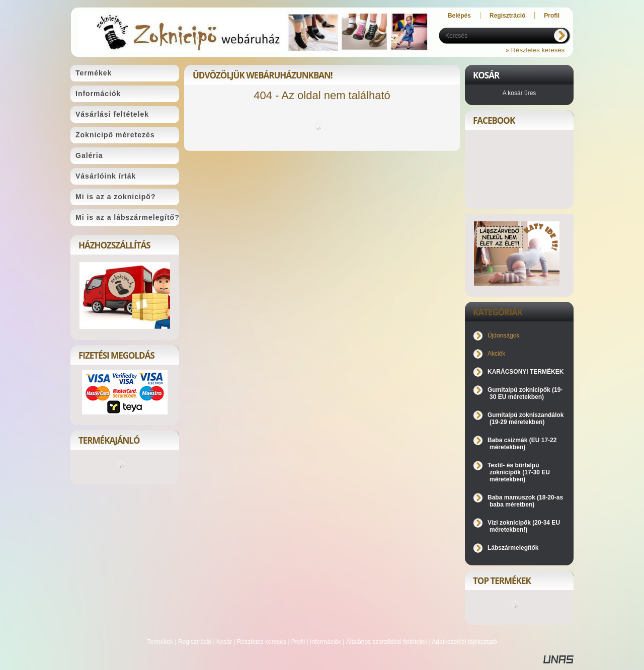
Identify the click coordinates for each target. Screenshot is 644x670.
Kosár (224, 642)
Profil (298, 642)
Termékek (160, 642)
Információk (326, 642)
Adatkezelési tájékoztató (464, 642)
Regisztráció (195, 642)
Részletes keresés (262, 642)
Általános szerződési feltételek (387, 642)
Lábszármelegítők (513, 548)
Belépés (459, 16)
